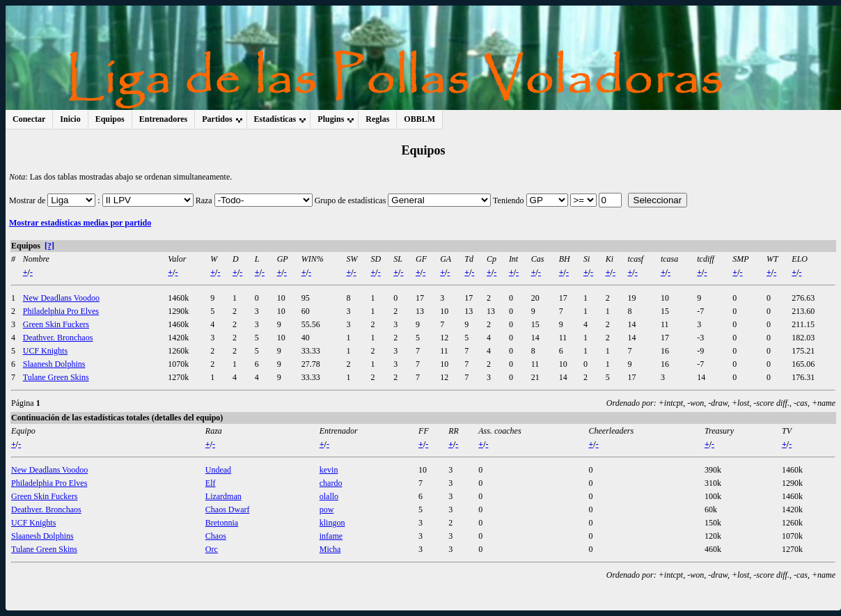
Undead (218, 470)
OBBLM (419, 119)
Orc (212, 549)
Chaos (216, 536)
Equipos (110, 119)
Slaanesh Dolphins (54, 364)
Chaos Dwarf (228, 510)
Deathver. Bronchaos (58, 338)
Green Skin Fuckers (56, 324)
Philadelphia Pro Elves (61, 311)
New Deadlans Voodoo (61, 298)
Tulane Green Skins (56, 377)
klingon (332, 523)
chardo (331, 483)
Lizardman (223, 496)
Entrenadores (164, 119)
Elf (211, 483)
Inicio (70, 119)
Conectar (29, 119)
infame (331, 536)
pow (327, 510)
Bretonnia (222, 523)
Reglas (377, 119)
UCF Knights (45, 351)
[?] (49, 246)
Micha (330, 549)
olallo (329, 496)
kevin (329, 470)
